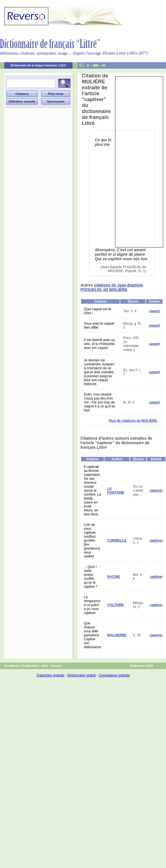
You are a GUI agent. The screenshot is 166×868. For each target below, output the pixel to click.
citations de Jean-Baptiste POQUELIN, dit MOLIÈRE (112, 287)
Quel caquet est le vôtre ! (98, 311)
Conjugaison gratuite (114, 675)
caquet (154, 311)
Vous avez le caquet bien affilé (99, 325)
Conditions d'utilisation (21, 666)
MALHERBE (117, 635)
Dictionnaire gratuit (82, 675)
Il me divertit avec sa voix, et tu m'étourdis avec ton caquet (99, 344)
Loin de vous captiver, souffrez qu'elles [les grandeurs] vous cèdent (92, 541)
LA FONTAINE (116, 491)
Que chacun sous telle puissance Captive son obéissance (92, 635)
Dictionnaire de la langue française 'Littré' (38, 65)
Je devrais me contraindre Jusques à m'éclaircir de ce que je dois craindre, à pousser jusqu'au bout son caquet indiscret (99, 372)
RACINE (114, 577)
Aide (45, 666)
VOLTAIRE (116, 605)
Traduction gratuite (50, 675)
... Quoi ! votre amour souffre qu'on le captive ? (91, 577)
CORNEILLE (117, 541)
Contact (57, 666)
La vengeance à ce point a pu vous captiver (92, 605)
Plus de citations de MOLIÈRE (133, 421)
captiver (156, 491)
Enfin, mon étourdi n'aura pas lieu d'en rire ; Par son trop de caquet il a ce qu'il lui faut (99, 402)
